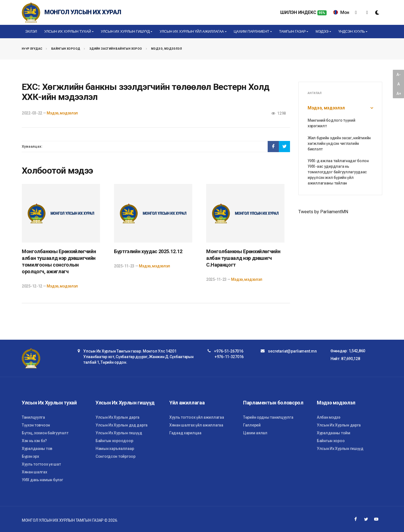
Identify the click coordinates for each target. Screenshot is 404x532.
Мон (341, 12)
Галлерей (252, 425)
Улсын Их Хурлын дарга (117, 417)
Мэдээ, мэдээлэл (167, 49)
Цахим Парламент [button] (252, 31)
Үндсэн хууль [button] (352, 31)
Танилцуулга (33, 417)
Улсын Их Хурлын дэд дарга (122, 425)
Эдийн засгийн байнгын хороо (116, 49)
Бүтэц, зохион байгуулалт (45, 433)
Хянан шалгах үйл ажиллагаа (196, 425)
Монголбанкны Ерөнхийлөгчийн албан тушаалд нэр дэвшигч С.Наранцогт (243, 258)
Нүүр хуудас (32, 49)
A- (398, 75)
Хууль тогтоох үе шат (41, 464)
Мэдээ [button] (322, 31)
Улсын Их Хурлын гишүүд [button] (125, 31)
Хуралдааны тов (37, 449)
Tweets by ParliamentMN (323, 212)
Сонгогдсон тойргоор (116, 456)
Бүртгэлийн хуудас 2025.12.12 (148, 251)
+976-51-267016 (229, 351)
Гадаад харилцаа (185, 433)
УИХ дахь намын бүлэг (42, 480)
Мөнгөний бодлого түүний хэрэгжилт (331, 123)
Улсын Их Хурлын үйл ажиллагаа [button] (192, 31)
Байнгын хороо (331, 441)
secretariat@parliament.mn (292, 351)
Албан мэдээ (329, 417)
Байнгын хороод (66, 49)
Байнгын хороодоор (114, 441)
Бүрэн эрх (30, 456)
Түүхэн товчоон (36, 425)
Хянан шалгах (35, 472)
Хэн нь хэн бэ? (34, 441)
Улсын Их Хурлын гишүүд (119, 433)
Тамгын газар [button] (292, 31)
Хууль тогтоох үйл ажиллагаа (197, 417)
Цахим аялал (255, 433)
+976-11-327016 (229, 357)
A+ (399, 94)
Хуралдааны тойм (334, 433)
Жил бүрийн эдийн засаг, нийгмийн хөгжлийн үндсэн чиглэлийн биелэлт (339, 143)
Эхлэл (31, 31)
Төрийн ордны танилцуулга (268, 417)
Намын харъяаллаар (115, 449)
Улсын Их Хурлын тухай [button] (67, 31)
